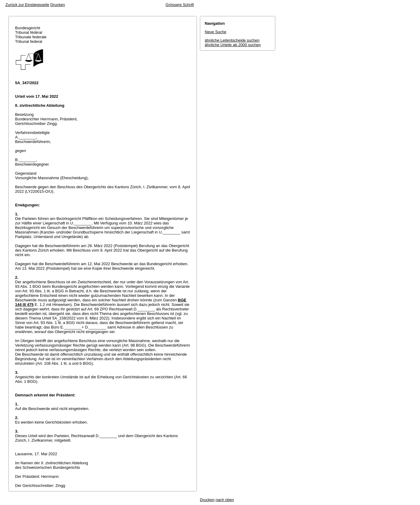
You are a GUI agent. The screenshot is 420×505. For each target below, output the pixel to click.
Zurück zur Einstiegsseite (27, 5)
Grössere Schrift (180, 5)
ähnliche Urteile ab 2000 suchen (233, 45)
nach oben (225, 500)
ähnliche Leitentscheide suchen (232, 40)
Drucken (58, 5)
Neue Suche (216, 32)
